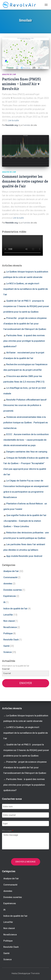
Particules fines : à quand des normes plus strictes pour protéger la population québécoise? (24, 341)
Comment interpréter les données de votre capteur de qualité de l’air (25, 181)
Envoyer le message (26, 862)
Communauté (10, 577)
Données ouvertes (13, 590)
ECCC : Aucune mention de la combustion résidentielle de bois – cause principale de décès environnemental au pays (26, 440)
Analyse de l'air (9, 74)
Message (8, 831)
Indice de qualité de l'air (15, 608)
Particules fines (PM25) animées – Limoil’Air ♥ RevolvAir (21, 84)
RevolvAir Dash (11, 640)
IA (4, 602)
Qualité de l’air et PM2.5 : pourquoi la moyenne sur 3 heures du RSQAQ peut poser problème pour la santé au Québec (26, 306)
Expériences (10, 596)
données (8, 583)
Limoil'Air (8, 615)
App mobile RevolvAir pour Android (24, 556)
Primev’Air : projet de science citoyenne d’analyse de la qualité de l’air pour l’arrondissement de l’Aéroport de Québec (25, 324)
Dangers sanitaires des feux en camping (27, 452)
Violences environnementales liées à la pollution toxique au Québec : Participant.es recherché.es (26, 423)
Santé (6, 646)
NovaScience (10, 627)
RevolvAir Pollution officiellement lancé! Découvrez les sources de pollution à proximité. (25, 405)
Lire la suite (13, 120)
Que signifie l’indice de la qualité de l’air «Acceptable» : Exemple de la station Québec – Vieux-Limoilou (25, 521)
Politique (8, 633)
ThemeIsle (35, 973)
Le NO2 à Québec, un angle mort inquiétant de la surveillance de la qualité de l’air (26, 289)
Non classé (9, 621)
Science (7, 652)
